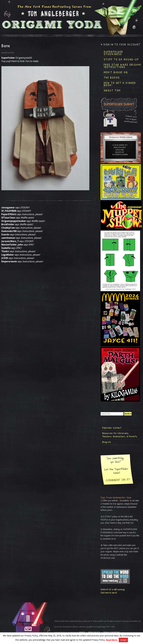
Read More (112, 640)
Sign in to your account (122, 44)
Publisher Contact (112, 428)
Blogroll (107, 442)
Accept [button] (123, 640)
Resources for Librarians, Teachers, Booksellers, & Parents (120, 435)
